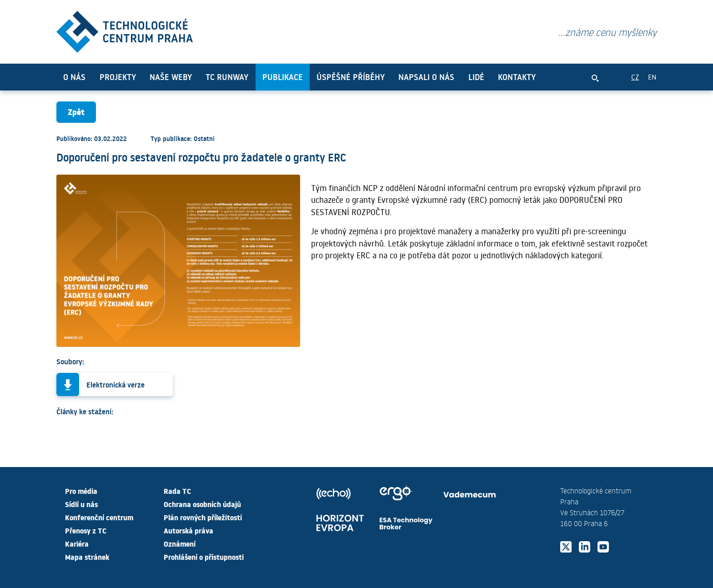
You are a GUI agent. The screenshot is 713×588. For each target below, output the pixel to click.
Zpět (76, 112)
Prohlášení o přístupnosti (204, 557)
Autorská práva (188, 530)
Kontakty (517, 77)
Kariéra (77, 543)
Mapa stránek (87, 557)
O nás (74, 77)
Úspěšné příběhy (351, 77)
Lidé (476, 77)
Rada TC (177, 491)
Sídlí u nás (81, 504)
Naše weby (171, 77)
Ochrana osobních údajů (202, 504)
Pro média (81, 491)
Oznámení (180, 543)
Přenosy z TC (86, 530)
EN (652, 77)
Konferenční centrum (99, 517)
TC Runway (227, 77)
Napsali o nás (426, 77)
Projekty (118, 77)
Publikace (283, 77)
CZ (635, 77)
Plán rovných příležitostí (203, 517)
